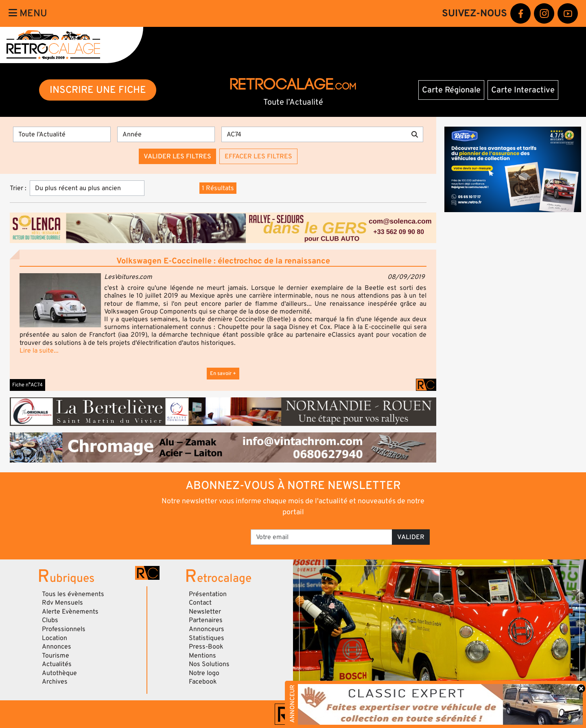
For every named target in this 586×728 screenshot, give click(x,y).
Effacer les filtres (258, 156)
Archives (55, 682)
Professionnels (64, 629)
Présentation (208, 594)
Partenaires (206, 620)
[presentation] (187, 534)
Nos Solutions (209, 664)
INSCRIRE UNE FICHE (98, 90)
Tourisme (56, 656)
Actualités (57, 664)
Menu (28, 13)
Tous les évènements (73, 594)
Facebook (203, 682)
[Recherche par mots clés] (314, 134)
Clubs (50, 620)
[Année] (166, 134)
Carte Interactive (523, 90)
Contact (200, 603)
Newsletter (205, 612)
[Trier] (87, 188)
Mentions (202, 656)
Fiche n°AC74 (27, 385)
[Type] (62, 134)
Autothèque (59, 673)
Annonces (57, 647)
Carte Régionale (451, 90)
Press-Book (206, 647)
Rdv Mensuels (62, 603)
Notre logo (204, 673)
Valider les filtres (177, 156)
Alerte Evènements (70, 612)
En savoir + (223, 373)
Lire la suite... (39, 351)
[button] (60, 300)
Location (55, 638)
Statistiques (207, 638)
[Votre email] (321, 537)
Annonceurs (207, 629)
